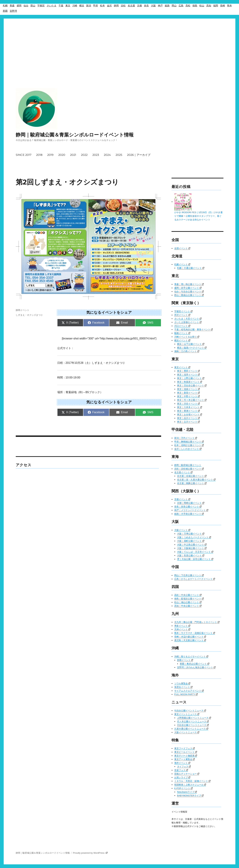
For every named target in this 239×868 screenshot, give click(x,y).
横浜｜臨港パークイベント (192, 348)
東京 (68, 6)
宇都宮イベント (183, 311)
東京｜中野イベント (188, 396)
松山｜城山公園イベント (188, 602)
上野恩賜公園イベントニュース (194, 718)
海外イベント (182, 763)
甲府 (96, 6)
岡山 (174, 6)
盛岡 (19, 6)
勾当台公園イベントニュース (190, 711)
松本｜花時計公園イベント (189, 445)
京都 (139, 6)
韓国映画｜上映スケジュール (190, 785)
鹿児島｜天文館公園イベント (190, 640)
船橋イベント (182, 333)
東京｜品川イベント (188, 418)
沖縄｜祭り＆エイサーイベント (191, 656)
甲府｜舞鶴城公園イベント (189, 442)
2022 (84, 155)
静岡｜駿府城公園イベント (188, 465)
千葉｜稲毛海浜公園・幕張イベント (193, 329)
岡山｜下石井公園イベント (189, 575)
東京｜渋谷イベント (188, 404)
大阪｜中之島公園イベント (192, 545)
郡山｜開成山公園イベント (189, 295)
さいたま (52, 6)
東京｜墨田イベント (188, 371)
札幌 (5, 6)
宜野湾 (13, 11)
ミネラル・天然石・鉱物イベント (192, 781)
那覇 (5, 11)
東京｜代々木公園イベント (192, 400)
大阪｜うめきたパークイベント (194, 537)
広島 (181, 6)
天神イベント (182, 629)
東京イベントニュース (187, 714)
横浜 (82, 6)
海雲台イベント (183, 687)
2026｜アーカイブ (139, 155)
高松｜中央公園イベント (188, 595)
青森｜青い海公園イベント (189, 284)
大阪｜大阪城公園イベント (192, 548)
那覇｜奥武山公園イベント (195, 664)
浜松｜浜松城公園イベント (189, 469)
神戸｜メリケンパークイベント (191, 510)
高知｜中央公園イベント (188, 606)
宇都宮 (41, 6)
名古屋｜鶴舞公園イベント (192, 483)
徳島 (195, 6)
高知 (209, 6)
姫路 (167, 6)
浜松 (123, 6)
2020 (62, 155)
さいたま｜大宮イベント (188, 319)
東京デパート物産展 (186, 756)
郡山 (33, 6)
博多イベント (182, 626)
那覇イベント (185, 660)
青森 (12, 6)
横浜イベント (182, 340)
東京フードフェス (184, 748)
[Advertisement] (120, 43)
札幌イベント (182, 264)
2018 (39, 155)
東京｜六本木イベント (190, 407)
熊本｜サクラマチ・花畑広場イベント (195, 633)
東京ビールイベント (186, 752)
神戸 (160, 6)
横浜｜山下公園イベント (191, 344)
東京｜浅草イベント (188, 375)
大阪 (153, 6)
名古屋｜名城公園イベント (192, 476)
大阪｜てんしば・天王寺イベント (195, 552)
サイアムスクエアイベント (189, 691)
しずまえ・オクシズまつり (29, 315)
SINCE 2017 (24, 155)
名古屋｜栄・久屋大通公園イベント (196, 480)
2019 (50, 155)
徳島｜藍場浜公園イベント (189, 599)
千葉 (61, 6)
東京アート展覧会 (184, 759)
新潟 (89, 6)
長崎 (223, 6)
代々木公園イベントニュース (193, 721)
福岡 (216, 6)
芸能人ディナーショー (187, 774)
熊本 (229, 6)
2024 (107, 155)
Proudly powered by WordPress (90, 853)
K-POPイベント (183, 788)
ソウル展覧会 (182, 683)
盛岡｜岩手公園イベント (188, 288)
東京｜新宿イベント (188, 393)
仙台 (26, 6)
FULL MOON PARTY (186, 694)
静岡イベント (22, 310)
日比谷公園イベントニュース (193, 725)
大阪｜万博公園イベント (191, 534)
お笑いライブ (182, 777)
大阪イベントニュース (187, 732)
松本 (102, 6)
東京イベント (182, 367)
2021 (73, 155)
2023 (96, 155)
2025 (119, 155)
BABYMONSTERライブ (190, 796)
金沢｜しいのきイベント (188, 449)
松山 (202, 6)
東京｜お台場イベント (190, 414)
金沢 (109, 6)
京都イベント (182, 499)
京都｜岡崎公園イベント (191, 503)
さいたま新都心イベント (188, 322)
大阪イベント (182, 530)
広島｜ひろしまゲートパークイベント (195, 579)
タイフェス (184, 767)
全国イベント (182, 248)
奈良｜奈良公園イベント (188, 507)
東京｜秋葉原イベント (190, 382)
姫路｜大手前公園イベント (189, 514)
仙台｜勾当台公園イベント (189, 291)
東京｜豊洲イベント (188, 411)
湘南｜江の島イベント (187, 351)
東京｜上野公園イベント (191, 378)
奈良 (146, 6)
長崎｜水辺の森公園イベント (190, 637)
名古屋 (131, 6)
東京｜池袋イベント (188, 389)
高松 (188, 6)
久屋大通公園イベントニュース (191, 729)
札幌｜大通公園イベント (191, 268)
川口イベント (182, 326)
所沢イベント (182, 315)
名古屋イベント (183, 472)
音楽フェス (181, 770)
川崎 (75, 6)
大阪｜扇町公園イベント (191, 541)
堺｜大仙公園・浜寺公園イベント (195, 559)
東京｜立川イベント (188, 422)
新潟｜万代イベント (186, 438)
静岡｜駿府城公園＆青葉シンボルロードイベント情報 (75, 135)
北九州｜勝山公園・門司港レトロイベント (197, 622)
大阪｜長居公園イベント (191, 555)
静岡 (116, 6)
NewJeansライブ (187, 792)
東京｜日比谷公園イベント (192, 385)
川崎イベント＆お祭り (187, 337)
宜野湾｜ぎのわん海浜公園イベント (196, 667)
